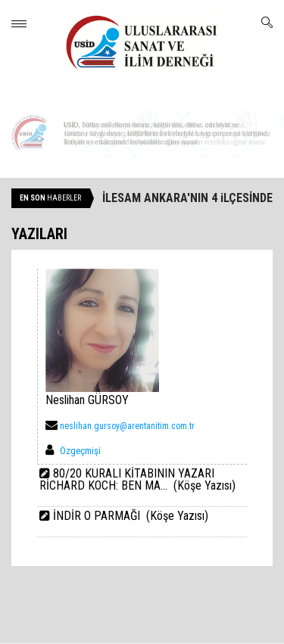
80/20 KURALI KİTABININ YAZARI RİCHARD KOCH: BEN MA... (127, 479)
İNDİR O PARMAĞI (97, 516)
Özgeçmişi (80, 451)
